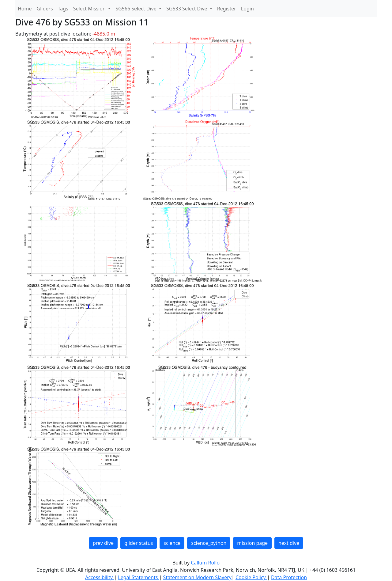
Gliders (45, 9)
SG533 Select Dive (187, 9)
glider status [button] (139, 543)
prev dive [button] (103, 543)
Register (227, 9)
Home (25, 9)
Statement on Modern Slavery (197, 577)
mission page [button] (252, 543)
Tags (63, 9)
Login (247, 9)
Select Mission (90, 9)
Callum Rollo (205, 563)
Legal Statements (138, 577)
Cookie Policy (251, 577)
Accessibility (100, 577)
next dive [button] (289, 543)
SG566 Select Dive (137, 9)
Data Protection (289, 577)
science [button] (172, 543)
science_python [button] (209, 543)
